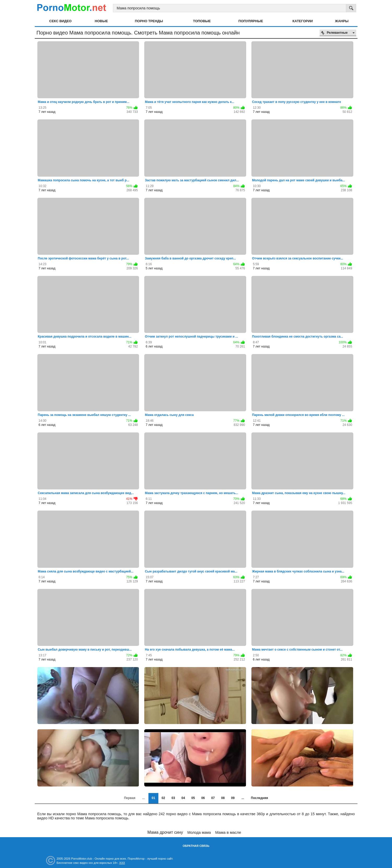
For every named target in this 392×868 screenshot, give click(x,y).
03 (173, 798)
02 (163, 798)
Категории (303, 21)
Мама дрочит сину (165, 832)
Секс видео (60, 21)
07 (213, 798)
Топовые (202, 21)
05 (193, 798)
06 (203, 798)
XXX (122, 863)
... (243, 798)
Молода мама (199, 832)
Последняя (259, 798)
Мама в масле (228, 832)
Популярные (251, 21)
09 (233, 798)
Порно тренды (149, 21)
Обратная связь (196, 846)
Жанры (342, 21)
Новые (101, 21)
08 (223, 798)
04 (183, 798)
